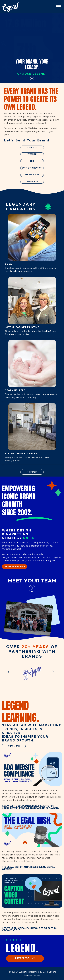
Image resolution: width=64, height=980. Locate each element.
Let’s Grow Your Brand (15, 567)
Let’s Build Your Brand (27, 140)
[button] (10, 674)
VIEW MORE (14, 746)
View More (32, 472)
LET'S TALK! (25, 958)
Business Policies (32, 975)
